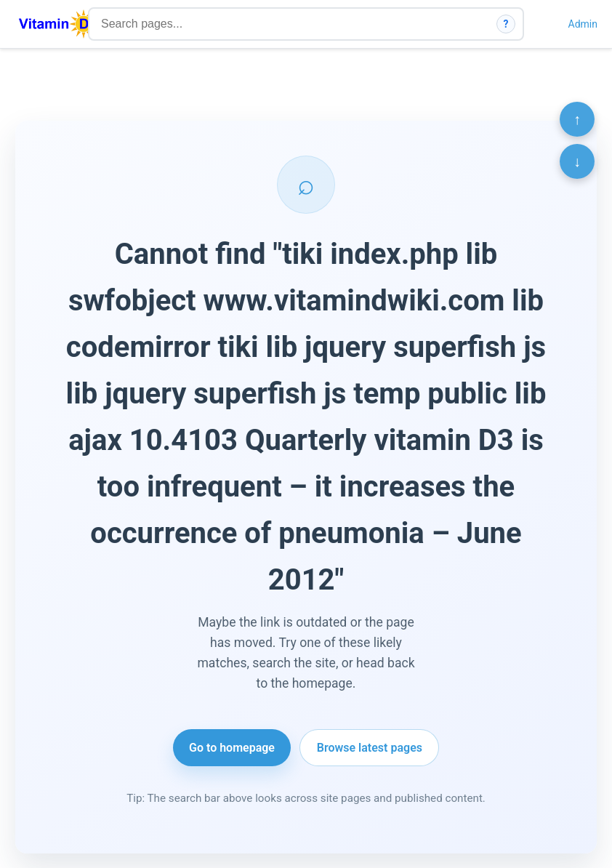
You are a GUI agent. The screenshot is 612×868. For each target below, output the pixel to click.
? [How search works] (506, 24)
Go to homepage (232, 748)
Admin (583, 24)
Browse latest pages (370, 748)
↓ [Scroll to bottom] (577, 161)
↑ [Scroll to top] (577, 119)
